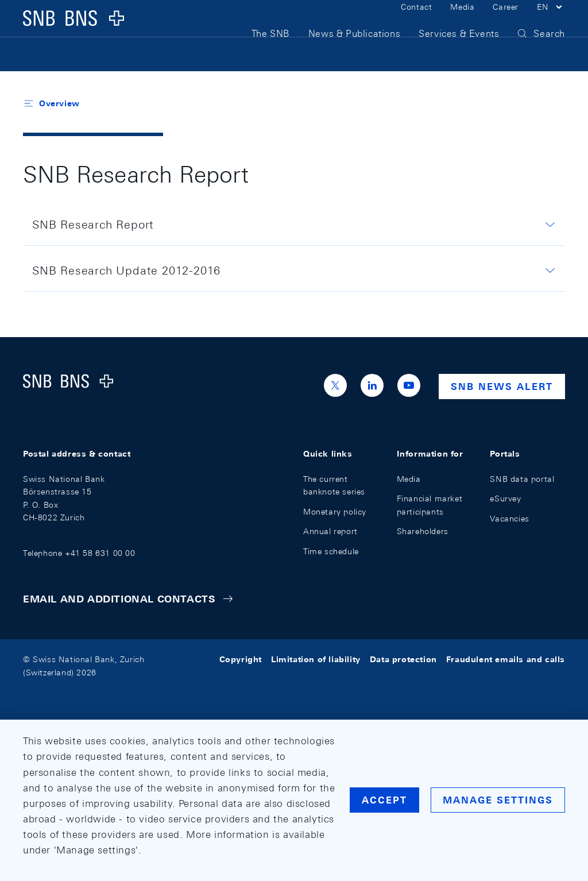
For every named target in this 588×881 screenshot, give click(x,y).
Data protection (403, 659)
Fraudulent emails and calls (506, 659)
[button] (551, 22)
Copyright (241, 659)
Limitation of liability (316, 659)
